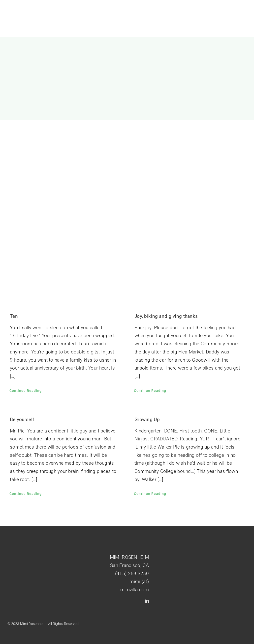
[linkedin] (147, 601)
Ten (14, 316)
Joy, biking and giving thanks (166, 316)
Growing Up (147, 419)
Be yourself (22, 419)
